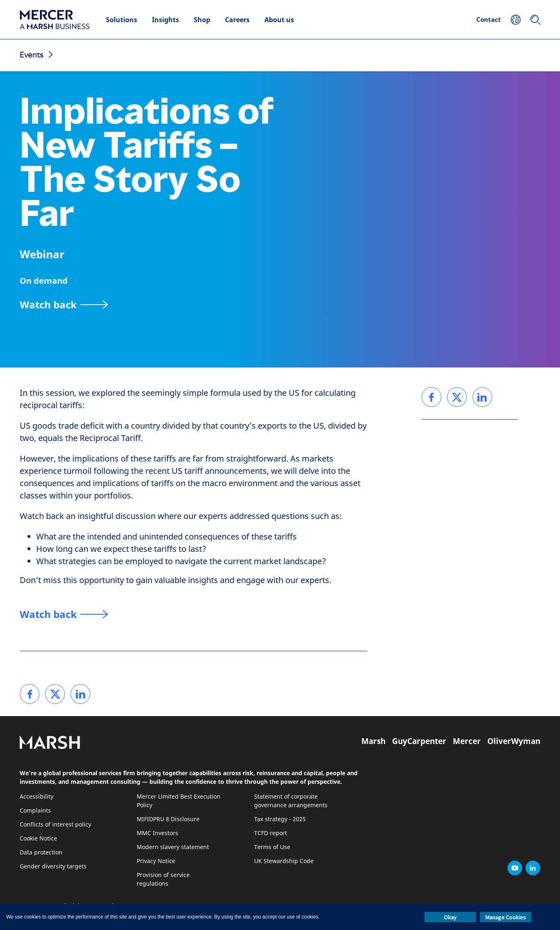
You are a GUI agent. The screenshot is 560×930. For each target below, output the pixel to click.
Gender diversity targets (53, 867)
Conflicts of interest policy (55, 825)
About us (279, 20)
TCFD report (271, 833)
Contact (489, 19)
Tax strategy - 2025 (280, 819)
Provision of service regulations (163, 879)
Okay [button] (450, 917)
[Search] (535, 20)
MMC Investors (157, 833)
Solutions (122, 20)
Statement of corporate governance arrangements (291, 801)
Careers (237, 20)
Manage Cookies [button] (506, 917)
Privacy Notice (156, 861)
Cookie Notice (38, 839)
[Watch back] (64, 304)
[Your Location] (516, 20)
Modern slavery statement (173, 847)
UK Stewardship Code (284, 861)
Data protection (41, 853)
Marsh (373, 741)
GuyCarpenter (419, 741)
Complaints (35, 811)
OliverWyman (514, 741)
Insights (165, 20)
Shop (202, 20)
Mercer (467, 741)
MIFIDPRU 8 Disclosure (168, 819)
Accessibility (37, 797)
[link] (30, 694)
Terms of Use (272, 847)
